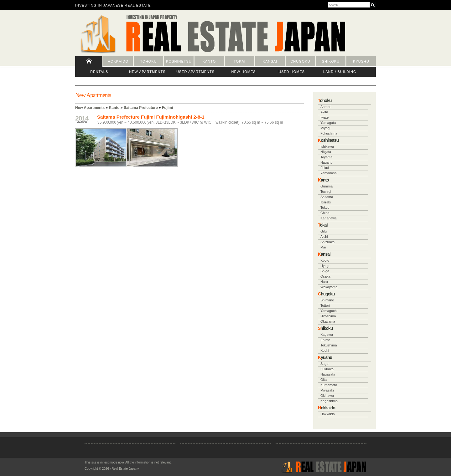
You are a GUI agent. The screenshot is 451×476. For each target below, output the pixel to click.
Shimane (327, 300)
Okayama (328, 321)
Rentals (99, 72)
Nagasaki (328, 374)
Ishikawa (327, 146)
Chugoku (300, 61)
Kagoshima (329, 401)
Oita (324, 380)
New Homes (244, 72)
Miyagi (325, 128)
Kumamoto (329, 385)
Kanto (209, 61)
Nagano (327, 162)
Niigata (326, 152)
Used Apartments (195, 72)
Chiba (325, 213)
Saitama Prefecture (141, 108)
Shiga (325, 271)
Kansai (270, 61)
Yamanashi (329, 173)
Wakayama (329, 287)
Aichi (324, 237)
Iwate (324, 117)
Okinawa (327, 396)
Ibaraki (326, 202)
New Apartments (147, 72)
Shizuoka (327, 242)
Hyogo (325, 266)
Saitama (327, 197)
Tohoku (149, 61)
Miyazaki (327, 390)
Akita (324, 112)
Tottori (325, 305)
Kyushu (361, 61)
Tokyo (325, 207)
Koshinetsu (179, 61)
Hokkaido (118, 61)
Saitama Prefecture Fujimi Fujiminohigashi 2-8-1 (151, 117)
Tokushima (329, 345)
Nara (324, 282)
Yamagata (328, 123)
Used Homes (292, 72)
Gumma (327, 186)
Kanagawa (329, 218)
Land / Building (340, 72)
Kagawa (327, 335)
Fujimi (167, 108)
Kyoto (325, 260)
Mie (323, 247)
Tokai (240, 61)
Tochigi (326, 192)
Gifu (324, 231)
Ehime (325, 340)
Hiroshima (328, 316)
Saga (324, 364)
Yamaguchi (329, 311)
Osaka (325, 276)
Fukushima (329, 133)
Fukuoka (327, 369)
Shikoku (331, 61)
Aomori (326, 107)
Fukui (325, 168)
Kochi (325, 351)
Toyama (327, 157)
